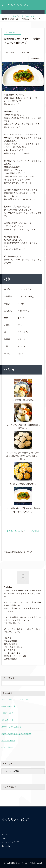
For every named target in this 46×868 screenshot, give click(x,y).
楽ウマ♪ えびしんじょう (11, 727)
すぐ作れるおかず (14, 531)
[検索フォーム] (21, 683)
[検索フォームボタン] (42, 683)
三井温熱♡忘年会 (8, 741)
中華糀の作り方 (7, 713)
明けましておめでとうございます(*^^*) (16, 734)
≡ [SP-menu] (23, 12)
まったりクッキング (15, 5)
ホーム (6, 838)
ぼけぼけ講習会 (7, 747)
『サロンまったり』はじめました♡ (15, 700)
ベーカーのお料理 (31, 531)
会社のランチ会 (7, 720)
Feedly (7, 846)
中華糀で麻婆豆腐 (8, 706)
